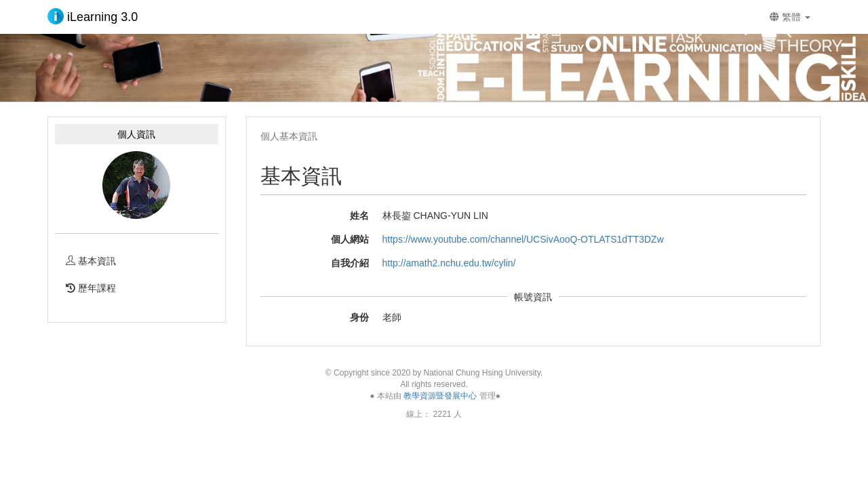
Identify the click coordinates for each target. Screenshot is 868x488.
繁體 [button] (790, 17)
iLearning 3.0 (93, 16)
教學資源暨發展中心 (440, 396)
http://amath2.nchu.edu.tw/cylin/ (449, 263)
